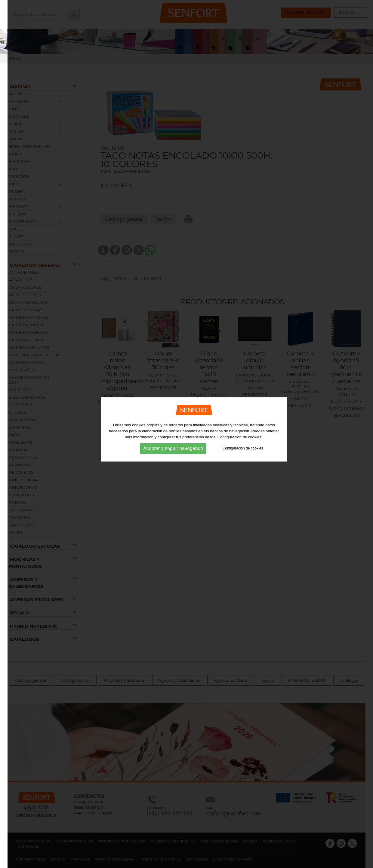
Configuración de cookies (243, 437)
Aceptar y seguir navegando (173, 437)
